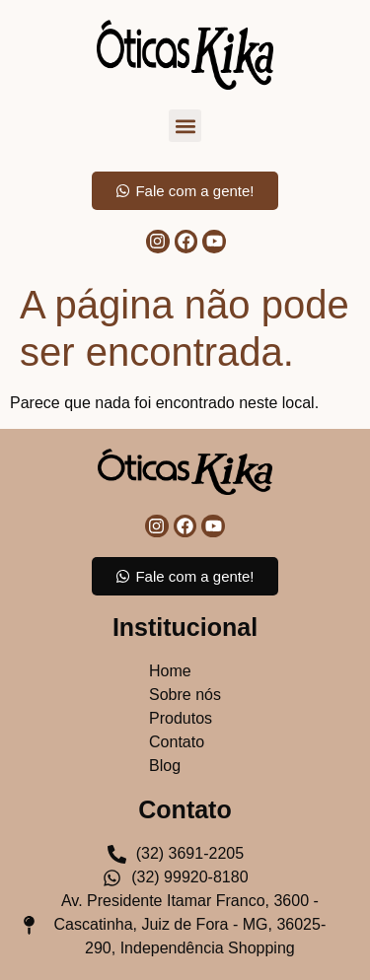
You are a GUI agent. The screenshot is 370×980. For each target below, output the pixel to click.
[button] (185, 126)
